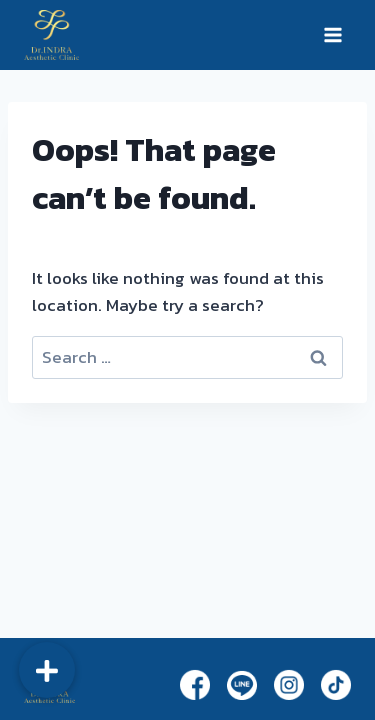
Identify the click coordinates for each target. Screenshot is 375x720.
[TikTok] (336, 684)
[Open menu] (332, 34)
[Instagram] (289, 684)
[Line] (242, 685)
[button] (47, 670)
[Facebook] (195, 684)
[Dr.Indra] (51, 34)
